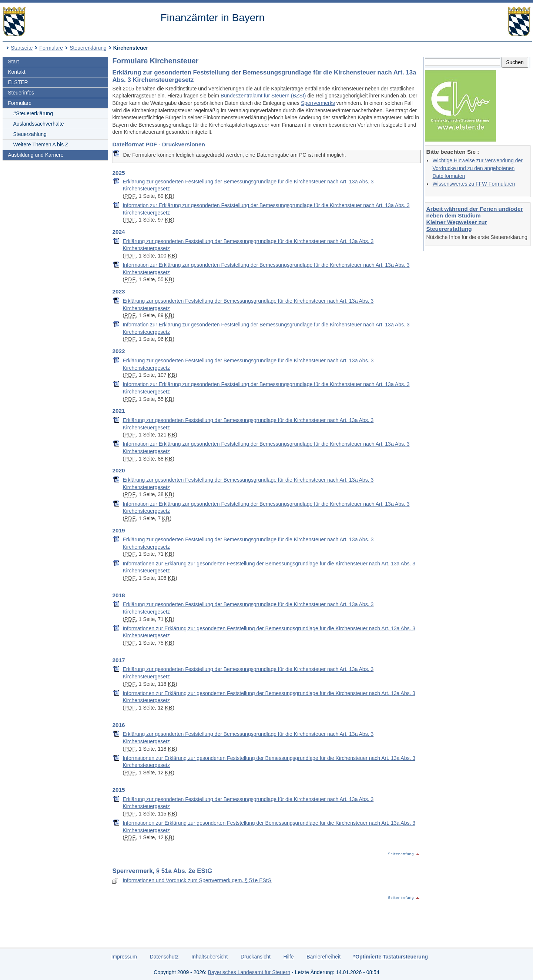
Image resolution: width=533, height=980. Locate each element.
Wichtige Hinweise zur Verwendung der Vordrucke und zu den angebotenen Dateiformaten (477, 168)
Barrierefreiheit (324, 957)
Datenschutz (164, 957)
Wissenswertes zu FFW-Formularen (474, 184)
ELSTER (18, 82)
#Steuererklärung (33, 113)
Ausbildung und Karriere (36, 155)
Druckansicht (256, 957)
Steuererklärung (88, 48)
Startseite (22, 48)
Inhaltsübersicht (209, 957)
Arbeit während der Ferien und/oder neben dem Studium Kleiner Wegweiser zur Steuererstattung (475, 219)
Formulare (51, 48)
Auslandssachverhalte (39, 124)
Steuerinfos (21, 93)
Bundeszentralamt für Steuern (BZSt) (263, 96)
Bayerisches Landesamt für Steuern (249, 972)
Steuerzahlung (30, 134)
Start (13, 62)
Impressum (124, 957)
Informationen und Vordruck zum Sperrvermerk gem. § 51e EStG (197, 880)
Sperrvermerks (318, 103)
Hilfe (289, 957)
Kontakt (16, 72)
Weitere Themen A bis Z (41, 144)
